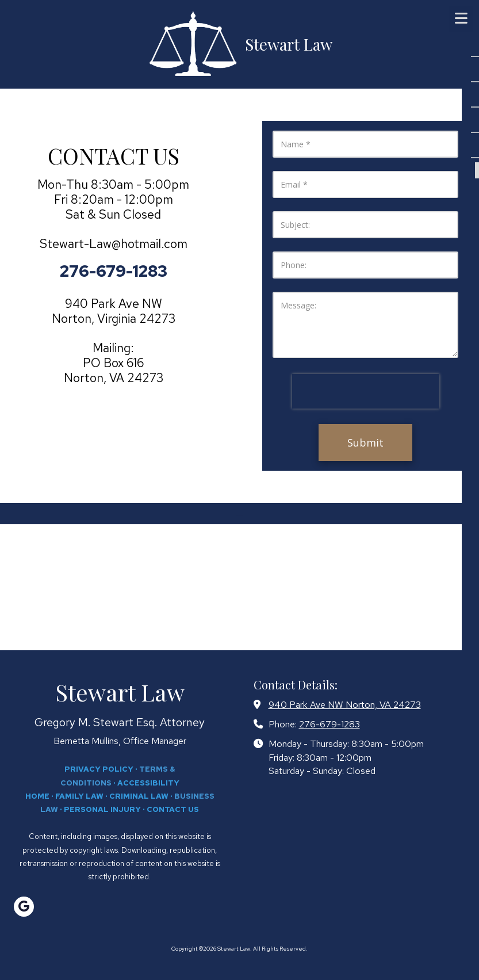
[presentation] (366, 391)
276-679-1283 (329, 724)
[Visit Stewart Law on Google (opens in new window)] (24, 907)
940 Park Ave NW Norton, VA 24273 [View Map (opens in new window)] (345, 704)
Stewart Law (289, 44)
